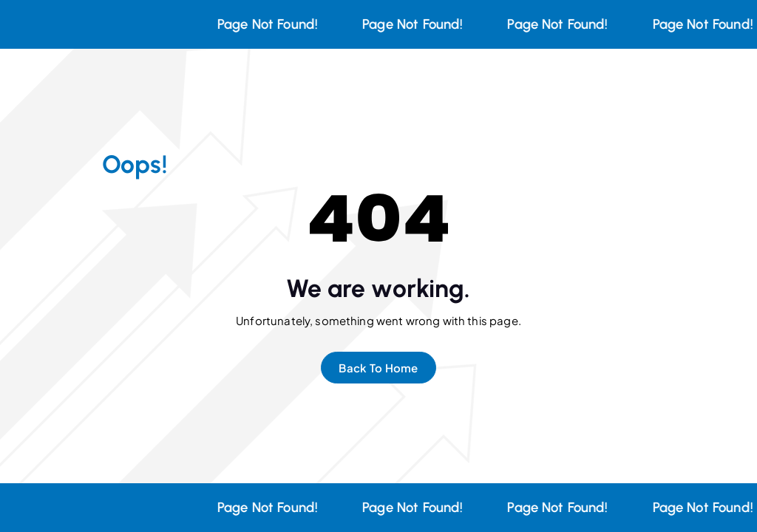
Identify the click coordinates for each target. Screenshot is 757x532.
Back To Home (378, 368)
